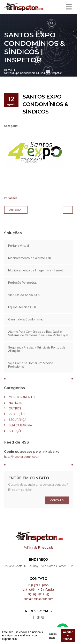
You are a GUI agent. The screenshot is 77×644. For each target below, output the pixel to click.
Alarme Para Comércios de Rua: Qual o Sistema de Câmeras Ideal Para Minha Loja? (38, 338)
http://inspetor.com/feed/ (22, 461)
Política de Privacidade (38, 548)
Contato (57, 505)
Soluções (14, 435)
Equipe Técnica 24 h (22, 312)
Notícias (13, 407)
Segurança (15, 424)
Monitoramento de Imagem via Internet (36, 275)
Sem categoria (18, 430)
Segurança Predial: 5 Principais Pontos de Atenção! (37, 354)
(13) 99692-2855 (39, 594)
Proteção (14, 418)
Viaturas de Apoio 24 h (24, 299)
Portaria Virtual (19, 250)
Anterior (16, 214)
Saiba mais (53, 635)
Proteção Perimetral (22, 287)
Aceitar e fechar (68, 636)
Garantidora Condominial (25, 324)
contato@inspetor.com (38, 599)
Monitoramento (19, 402)
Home (8, 70)
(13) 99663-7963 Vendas (38, 590)
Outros (13, 413)
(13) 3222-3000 (38, 585)
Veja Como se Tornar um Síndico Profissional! (31, 369)
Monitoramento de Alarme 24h (30, 262)
